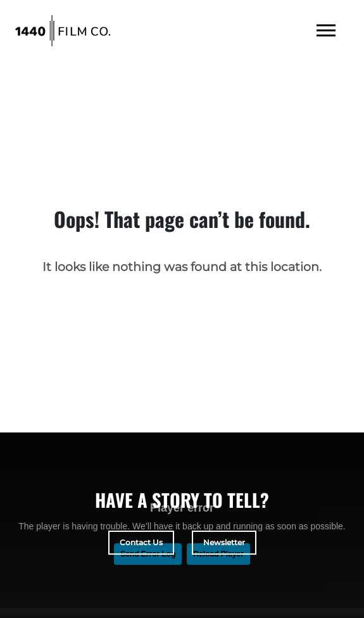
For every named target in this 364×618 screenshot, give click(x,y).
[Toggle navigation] (326, 31)
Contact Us (141, 542)
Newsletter (224, 542)
